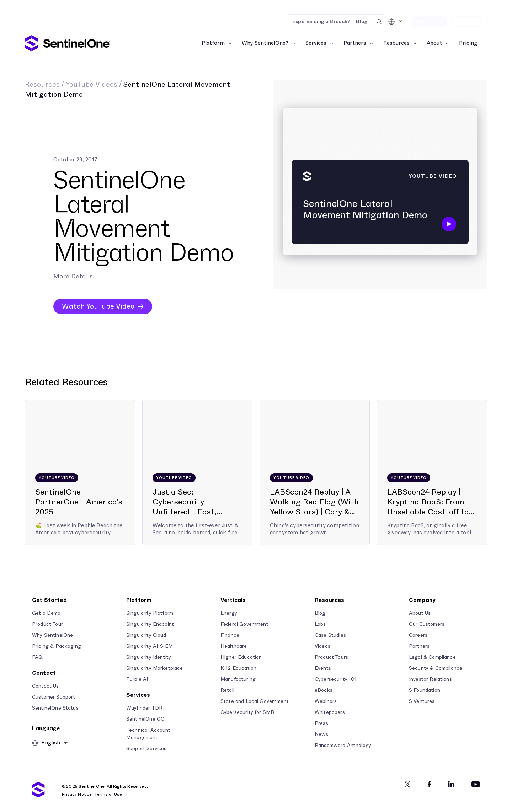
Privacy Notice (77, 794)
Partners (355, 43)
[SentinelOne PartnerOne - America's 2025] (80, 472)
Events (323, 668)
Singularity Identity (149, 657)
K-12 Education (238, 668)
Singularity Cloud (146, 635)
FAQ (37, 657)
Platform (213, 43)
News (322, 734)
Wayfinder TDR (144, 708)
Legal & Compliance (432, 657)
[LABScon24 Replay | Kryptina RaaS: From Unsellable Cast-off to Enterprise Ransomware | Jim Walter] (432, 472)
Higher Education (241, 657)
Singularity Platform (150, 613)
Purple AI (137, 679)
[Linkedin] (451, 784)
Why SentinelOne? (265, 43)
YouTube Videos (91, 85)
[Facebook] (429, 784)
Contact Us (46, 686)
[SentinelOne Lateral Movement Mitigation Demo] (380, 185)
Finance (230, 635)
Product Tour (47, 624)
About (434, 43)
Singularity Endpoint (150, 624)
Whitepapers (330, 712)
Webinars (326, 701)
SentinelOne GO (145, 719)
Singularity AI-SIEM (150, 646)
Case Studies (330, 635)
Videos (322, 646)
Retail (227, 690)
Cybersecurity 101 (336, 679)
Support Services (146, 749)
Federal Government (244, 624)
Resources (396, 43)
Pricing (468, 43)
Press (321, 723)
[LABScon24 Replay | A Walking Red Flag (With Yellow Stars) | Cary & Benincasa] (315, 472)
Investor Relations (430, 679)
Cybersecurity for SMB (247, 712)
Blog (362, 22)
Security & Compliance (436, 668)
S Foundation (425, 690)
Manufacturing (238, 679)
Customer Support (54, 697)
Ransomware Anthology (343, 746)
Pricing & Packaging (57, 646)
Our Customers (427, 624)
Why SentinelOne (52, 635)
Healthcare (234, 646)
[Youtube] (476, 784)
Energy (229, 613)
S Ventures (422, 701)
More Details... (75, 277)
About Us (420, 613)
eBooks (324, 690)
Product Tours (331, 657)
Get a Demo (46, 613)
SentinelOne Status (55, 708)
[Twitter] (407, 784)
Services (316, 43)
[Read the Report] (256, 7)
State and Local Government (255, 701)
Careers (418, 635)
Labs (320, 624)
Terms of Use (108, 794)
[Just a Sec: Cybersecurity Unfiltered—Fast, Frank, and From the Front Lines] (197, 472)
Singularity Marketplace (154, 668)
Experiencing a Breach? (321, 22)
